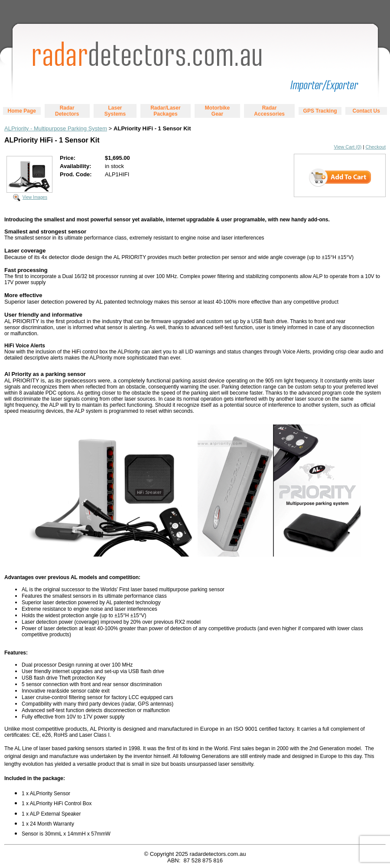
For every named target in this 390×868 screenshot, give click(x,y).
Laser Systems (115, 111)
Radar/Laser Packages (165, 111)
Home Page (22, 111)
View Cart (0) (348, 147)
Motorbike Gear (217, 111)
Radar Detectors (67, 111)
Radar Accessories (269, 111)
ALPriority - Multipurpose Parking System (56, 128)
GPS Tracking (320, 111)
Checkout (376, 147)
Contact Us (366, 111)
